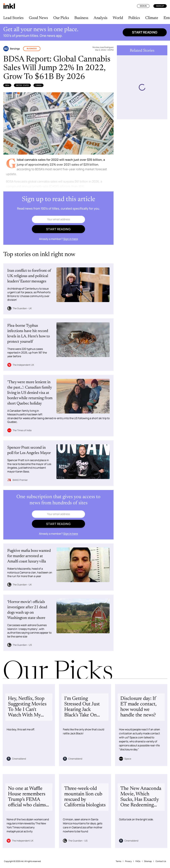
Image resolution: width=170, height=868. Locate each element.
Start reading (145, 32)
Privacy (128, 861)
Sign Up (160, 6)
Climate (152, 18)
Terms (118, 861)
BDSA (7, 85)
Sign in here (71, 239)
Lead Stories (13, 18)
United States (22, 85)
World (118, 18)
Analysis (101, 18)
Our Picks (61, 18)
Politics (134, 18)
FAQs (138, 861)
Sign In (143, 6)
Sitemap (148, 861)
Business (81, 18)
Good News (38, 18)
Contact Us (161, 861)
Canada (39, 85)
